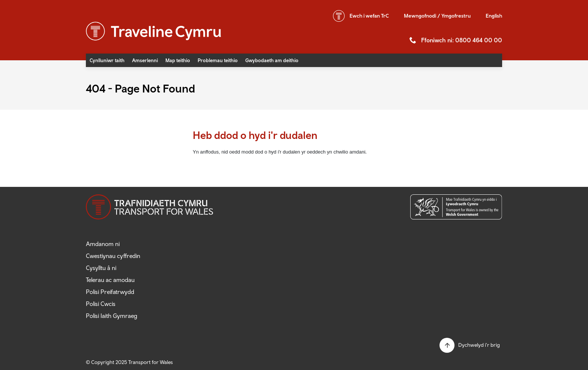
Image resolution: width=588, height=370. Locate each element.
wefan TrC (369, 16)
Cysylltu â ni (101, 268)
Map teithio (178, 60)
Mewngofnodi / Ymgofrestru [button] (437, 16)
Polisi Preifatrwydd (110, 292)
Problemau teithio (218, 60)
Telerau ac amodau (110, 280)
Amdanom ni (103, 244)
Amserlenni (145, 60)
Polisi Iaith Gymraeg (112, 316)
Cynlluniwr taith (107, 60)
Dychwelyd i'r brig (479, 345)
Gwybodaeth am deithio (272, 60)
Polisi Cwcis (101, 304)
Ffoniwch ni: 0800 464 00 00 (462, 40)
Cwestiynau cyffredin (113, 256)
